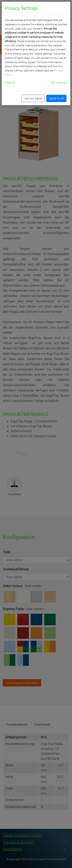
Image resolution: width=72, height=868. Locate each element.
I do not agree (33, 98)
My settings (59, 83)
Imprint (10, 83)
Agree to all (56, 98)
